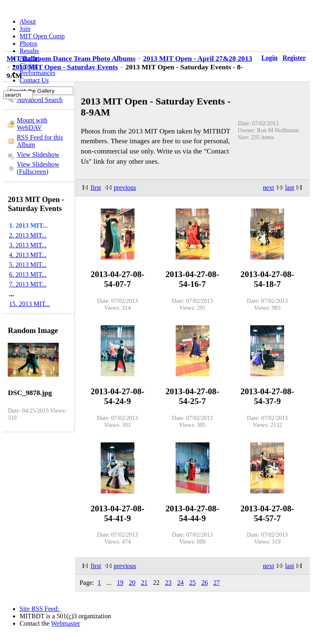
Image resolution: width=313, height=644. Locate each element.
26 (205, 583)
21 (144, 583)
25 (192, 583)
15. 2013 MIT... (29, 304)
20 (132, 583)
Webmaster (66, 623)
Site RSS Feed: (40, 609)
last (290, 188)
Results (29, 51)
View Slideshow (38, 154)
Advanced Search (40, 100)
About (28, 21)
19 (120, 583)
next (269, 188)
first (96, 188)
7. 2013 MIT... (28, 284)
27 (216, 583)
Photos (29, 43)
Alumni (30, 58)
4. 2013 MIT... (28, 255)
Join (25, 29)
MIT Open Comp (42, 36)
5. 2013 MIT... (28, 265)
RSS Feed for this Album (40, 141)
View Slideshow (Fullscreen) (38, 168)
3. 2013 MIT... (28, 245)
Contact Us (34, 80)
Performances (37, 73)
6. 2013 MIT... (28, 274)
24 (181, 583)
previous (125, 188)
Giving (29, 66)
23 (168, 583)
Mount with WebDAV (32, 124)
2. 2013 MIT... (28, 235)
